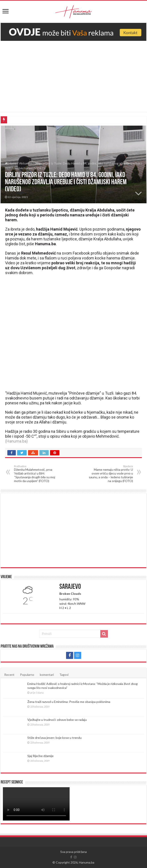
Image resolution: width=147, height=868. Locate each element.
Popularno (27, 675)
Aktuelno (26, 163)
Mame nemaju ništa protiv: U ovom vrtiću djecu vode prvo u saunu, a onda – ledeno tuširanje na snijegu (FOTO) (110, 474)
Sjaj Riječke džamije (40, 756)
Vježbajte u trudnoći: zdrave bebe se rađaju (57, 720)
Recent (9, 675)
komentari (47, 675)
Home (11, 163)
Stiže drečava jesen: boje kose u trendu (54, 738)
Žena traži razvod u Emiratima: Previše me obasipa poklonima (69, 702)
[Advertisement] (74, 74)
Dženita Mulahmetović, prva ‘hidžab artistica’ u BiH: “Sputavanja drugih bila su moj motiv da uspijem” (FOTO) (37, 474)
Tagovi (64, 675)
